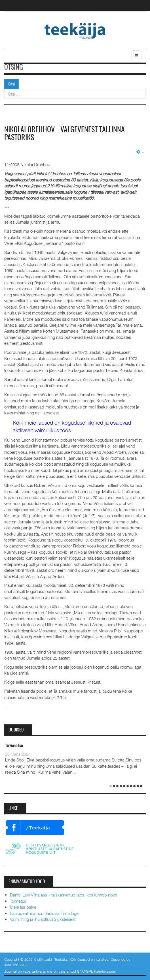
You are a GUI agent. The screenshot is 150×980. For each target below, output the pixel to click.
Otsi (11, 84)
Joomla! (10, 971)
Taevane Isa (14, 746)
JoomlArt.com (15, 964)
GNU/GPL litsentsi (91, 971)
